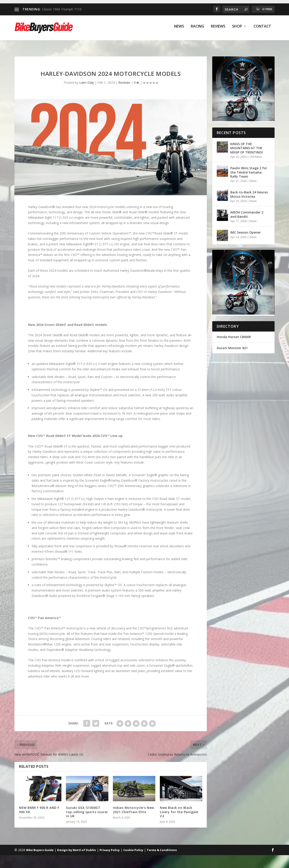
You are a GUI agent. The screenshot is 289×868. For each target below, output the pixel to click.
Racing (197, 30)
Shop (237, 30)
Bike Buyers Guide (40, 846)
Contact (262, 30)
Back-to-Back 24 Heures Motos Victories (249, 190)
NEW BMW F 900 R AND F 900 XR (39, 806)
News (179, 30)
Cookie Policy (133, 846)
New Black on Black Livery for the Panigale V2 (179, 808)
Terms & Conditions (162, 846)
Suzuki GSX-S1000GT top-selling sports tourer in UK (87, 808)
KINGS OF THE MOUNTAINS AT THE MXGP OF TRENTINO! (247, 144)
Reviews (218, 30)
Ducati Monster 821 (232, 344)
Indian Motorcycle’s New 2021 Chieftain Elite (133, 806)
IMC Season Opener (246, 228)
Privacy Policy (110, 846)
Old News (256, 153)
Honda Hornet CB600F (234, 333)
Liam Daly (87, 78)
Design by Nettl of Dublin (77, 846)
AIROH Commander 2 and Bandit (247, 210)
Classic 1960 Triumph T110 (62, 9)
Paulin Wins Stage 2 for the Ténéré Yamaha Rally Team (249, 168)
